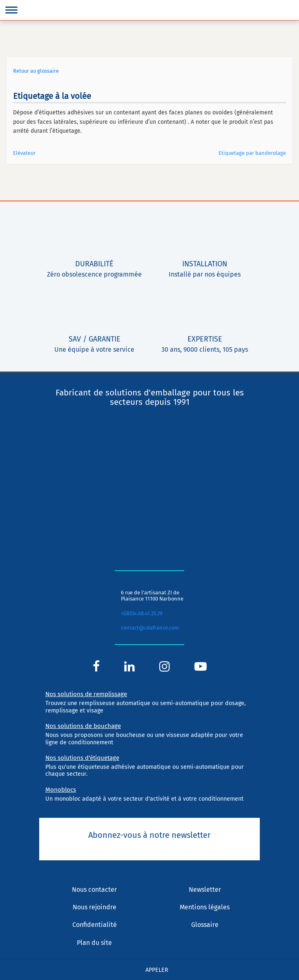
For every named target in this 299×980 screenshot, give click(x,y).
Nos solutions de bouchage (83, 726)
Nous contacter (94, 890)
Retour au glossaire (36, 71)
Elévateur (24, 153)
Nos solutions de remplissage (86, 694)
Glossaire (205, 925)
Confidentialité (95, 925)
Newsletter (205, 890)
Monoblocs (61, 790)
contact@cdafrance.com (150, 628)
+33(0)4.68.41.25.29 (142, 613)
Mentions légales (205, 907)
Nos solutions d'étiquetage (82, 758)
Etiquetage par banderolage (252, 153)
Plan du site (94, 943)
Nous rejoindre (95, 907)
